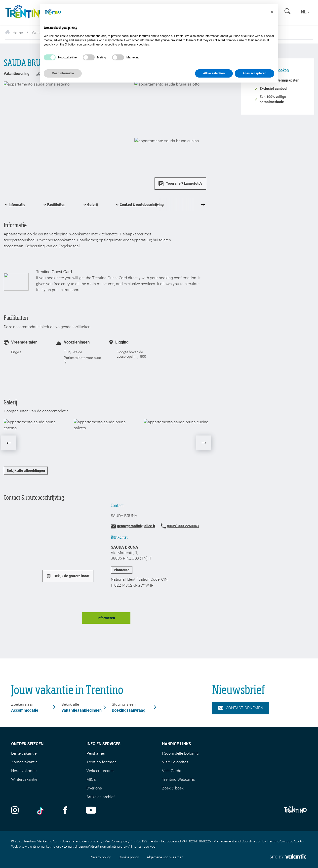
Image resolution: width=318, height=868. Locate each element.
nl (305, 12)
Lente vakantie (24, 753)
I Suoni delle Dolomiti (180, 753)
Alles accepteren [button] (255, 73)
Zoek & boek (173, 788)
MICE (91, 779)
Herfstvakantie (24, 771)
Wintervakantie (24, 779)
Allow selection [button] (214, 73)
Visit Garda (172, 771)
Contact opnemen (241, 708)
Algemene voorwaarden (165, 857)
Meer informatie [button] (63, 73)
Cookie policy (129, 857)
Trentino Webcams (178, 779)
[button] (272, 12)
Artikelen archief (100, 797)
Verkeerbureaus (100, 771)
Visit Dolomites (175, 762)
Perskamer (96, 753)
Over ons (94, 788)
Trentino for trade (101, 762)
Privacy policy (100, 857)
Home (14, 33)
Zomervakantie (24, 762)
